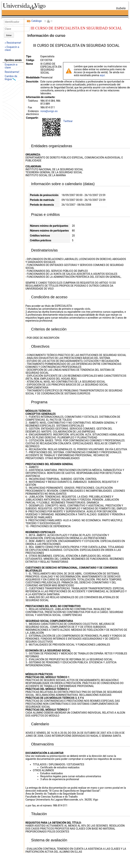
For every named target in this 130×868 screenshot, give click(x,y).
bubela (121, 8)
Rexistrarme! (12, 72)
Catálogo (37, 21)
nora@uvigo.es (49, 111)
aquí (102, 75)
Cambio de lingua (11, 78)
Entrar (9, 35)
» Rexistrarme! (13, 43)
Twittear (68, 121)
